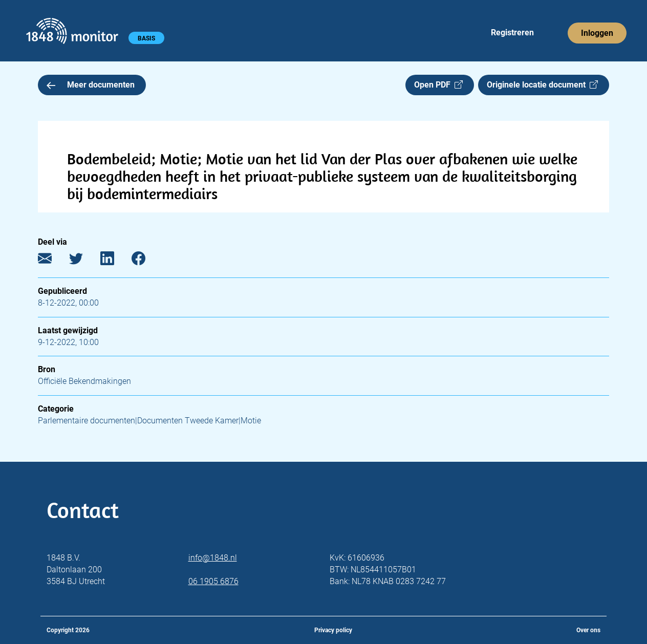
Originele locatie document (542, 85)
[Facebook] (146, 261)
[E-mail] (52, 261)
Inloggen (597, 33)
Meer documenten (91, 85)
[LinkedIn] (115, 261)
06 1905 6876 (213, 581)
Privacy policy (333, 630)
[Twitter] (84, 261)
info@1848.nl (213, 558)
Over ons (588, 630)
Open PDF (438, 85)
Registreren (512, 33)
